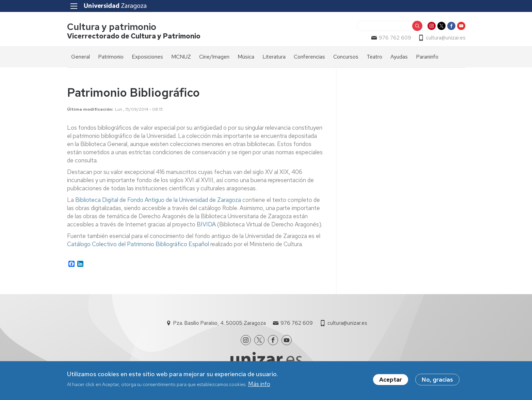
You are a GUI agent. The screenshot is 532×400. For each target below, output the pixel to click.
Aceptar (391, 381)
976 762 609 (395, 38)
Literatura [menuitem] (274, 57)
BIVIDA (206, 224)
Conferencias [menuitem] (309, 57)
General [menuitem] (80, 57)
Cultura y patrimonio (112, 27)
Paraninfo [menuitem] (427, 57)
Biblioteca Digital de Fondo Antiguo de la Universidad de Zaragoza (158, 200)
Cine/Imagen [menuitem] (214, 57)
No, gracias (437, 381)
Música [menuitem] (246, 57)
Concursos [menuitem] (346, 57)
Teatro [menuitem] (374, 57)
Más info (259, 385)
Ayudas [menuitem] (399, 57)
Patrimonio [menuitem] (111, 57)
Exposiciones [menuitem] (147, 57)
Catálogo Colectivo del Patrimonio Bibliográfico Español (138, 244)
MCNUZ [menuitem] (181, 57)
